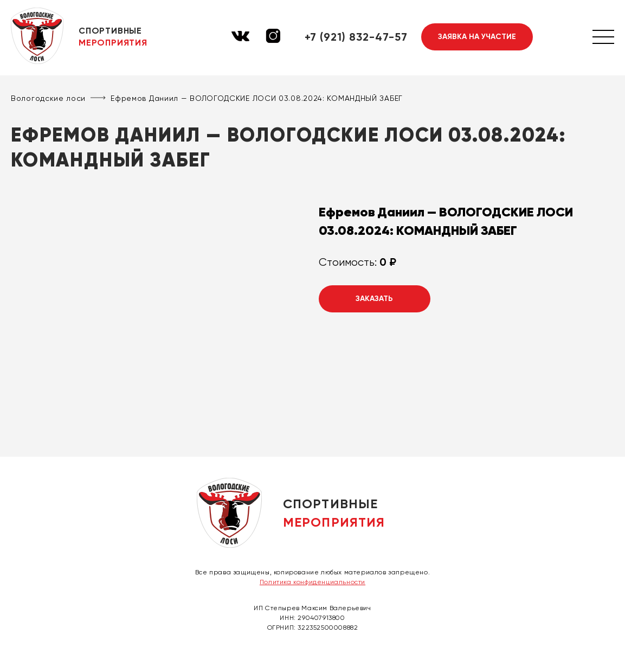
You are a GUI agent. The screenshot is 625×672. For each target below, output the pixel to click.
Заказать (374, 299)
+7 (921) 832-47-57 (356, 37)
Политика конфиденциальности (312, 582)
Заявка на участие (477, 37)
